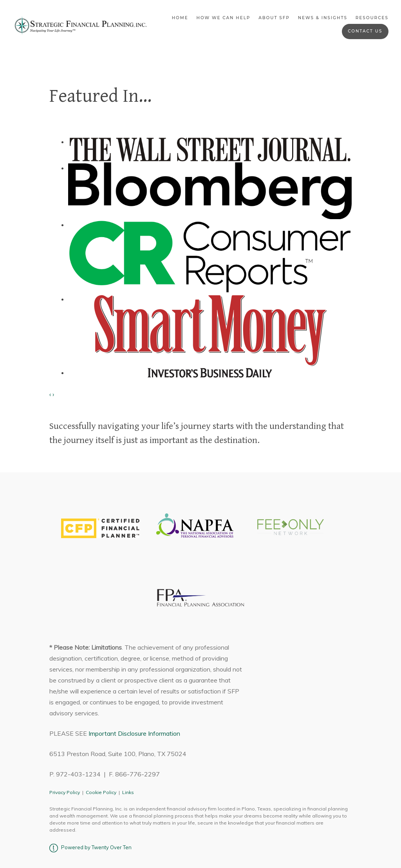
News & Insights (323, 18)
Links (128, 792)
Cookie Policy (101, 792)
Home (180, 18)
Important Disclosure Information (134, 733)
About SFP (274, 18)
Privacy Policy (65, 792)
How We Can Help (223, 18)
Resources (372, 18)
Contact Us (365, 31)
